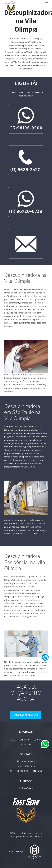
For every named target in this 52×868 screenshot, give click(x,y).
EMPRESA (24, 740)
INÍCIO (12, 740)
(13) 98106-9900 (28, 761)
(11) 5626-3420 (28, 766)
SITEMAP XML (26, 788)
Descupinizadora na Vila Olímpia (26, 836)
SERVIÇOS (38, 740)
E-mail (39, 771)
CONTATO (26, 744)
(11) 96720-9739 (21, 771)
